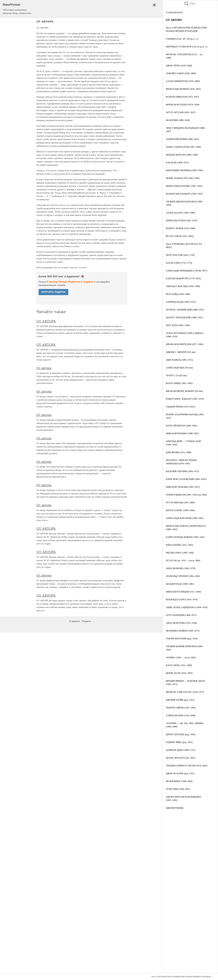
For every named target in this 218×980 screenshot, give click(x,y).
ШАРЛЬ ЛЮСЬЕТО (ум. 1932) (180, 758)
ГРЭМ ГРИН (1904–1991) (178, 789)
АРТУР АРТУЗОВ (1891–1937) (181, 112)
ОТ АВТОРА (46, 321)
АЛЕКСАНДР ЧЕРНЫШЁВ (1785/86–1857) (187, 271)
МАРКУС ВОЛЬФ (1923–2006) (181, 228)
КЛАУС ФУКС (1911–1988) (179, 665)
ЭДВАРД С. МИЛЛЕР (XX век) (181, 352)
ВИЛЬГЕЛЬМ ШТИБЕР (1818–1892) (183, 89)
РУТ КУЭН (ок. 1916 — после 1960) (183, 561)
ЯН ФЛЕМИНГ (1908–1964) (179, 781)
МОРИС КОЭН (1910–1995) (179, 673)
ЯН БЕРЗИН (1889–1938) (178, 120)
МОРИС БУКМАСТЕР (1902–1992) (183, 178)
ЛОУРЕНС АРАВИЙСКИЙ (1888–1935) (185, 310)
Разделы (86, 621)
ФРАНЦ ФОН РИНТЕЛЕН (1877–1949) (184, 344)
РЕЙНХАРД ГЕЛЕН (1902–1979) (182, 221)
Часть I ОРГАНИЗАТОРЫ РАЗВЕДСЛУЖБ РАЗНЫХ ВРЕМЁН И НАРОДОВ (181, 977)
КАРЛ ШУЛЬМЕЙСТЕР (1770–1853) (183, 278)
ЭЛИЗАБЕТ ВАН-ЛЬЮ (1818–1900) (183, 286)
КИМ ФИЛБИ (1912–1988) (179, 452)
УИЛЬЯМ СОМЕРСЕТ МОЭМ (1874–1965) (187, 766)
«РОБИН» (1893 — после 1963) (181, 657)
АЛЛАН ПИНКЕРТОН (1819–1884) (183, 81)
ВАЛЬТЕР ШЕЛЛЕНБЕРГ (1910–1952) (184, 194)
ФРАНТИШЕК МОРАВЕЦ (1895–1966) (184, 170)
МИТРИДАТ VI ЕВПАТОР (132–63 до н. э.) (187, 47)
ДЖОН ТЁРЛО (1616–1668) (179, 66)
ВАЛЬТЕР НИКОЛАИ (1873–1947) (182, 97)
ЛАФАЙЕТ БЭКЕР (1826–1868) (181, 73)
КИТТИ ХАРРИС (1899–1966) (180, 510)
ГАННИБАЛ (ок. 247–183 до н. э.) (182, 39)
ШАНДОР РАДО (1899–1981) (180, 584)
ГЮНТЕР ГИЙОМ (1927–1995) (181, 708)
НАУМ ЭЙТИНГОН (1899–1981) (182, 426)
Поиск (190, 4)
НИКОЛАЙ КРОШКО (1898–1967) (182, 433)
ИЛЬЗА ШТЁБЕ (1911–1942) (179, 545)
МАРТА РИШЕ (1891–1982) (179, 383)
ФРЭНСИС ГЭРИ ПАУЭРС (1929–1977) (185, 692)
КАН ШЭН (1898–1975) (177, 163)
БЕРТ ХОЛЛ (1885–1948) (178, 325)
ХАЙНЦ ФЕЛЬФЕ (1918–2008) (181, 715)
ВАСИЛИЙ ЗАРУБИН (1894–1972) (182, 471)
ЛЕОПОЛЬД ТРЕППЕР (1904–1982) (183, 576)
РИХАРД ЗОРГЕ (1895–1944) (180, 553)
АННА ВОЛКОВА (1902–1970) (181, 568)
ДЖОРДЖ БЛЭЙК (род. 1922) (180, 700)
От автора (44, 368)
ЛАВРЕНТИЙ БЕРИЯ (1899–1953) (182, 139)
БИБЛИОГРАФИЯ (175, 808)
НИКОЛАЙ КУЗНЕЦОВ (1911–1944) (183, 592)
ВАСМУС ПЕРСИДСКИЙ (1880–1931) (184, 317)
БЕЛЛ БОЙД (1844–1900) (178, 294)
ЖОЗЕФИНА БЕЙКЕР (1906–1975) (183, 631)
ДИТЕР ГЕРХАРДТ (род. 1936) (181, 734)
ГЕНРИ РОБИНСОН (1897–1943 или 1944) (186, 495)
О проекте (74, 621)
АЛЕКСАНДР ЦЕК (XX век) (179, 368)
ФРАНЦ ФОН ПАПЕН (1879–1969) (183, 105)
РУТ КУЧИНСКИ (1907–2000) (180, 503)
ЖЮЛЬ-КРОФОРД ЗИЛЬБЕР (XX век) (184, 391)
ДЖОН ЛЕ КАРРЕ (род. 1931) (180, 773)
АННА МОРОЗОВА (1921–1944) (181, 623)
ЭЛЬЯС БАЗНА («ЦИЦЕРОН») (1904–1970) (187, 607)
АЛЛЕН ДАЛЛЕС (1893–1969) (180, 213)
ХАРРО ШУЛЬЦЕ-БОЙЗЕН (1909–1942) (185, 537)
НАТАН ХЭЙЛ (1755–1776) (179, 263)
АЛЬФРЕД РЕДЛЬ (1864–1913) (181, 302)
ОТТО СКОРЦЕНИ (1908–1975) (181, 615)
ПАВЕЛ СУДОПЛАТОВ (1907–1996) (183, 147)
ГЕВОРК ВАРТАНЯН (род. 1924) (182, 639)
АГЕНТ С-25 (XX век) (176, 375)
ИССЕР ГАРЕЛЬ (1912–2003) (180, 236)
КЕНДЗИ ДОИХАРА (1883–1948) (182, 155)
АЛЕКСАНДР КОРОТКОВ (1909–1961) (185, 518)
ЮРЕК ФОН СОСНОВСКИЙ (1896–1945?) (186, 479)
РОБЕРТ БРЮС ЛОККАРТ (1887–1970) (185, 399)
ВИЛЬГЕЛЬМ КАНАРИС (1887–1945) (184, 186)
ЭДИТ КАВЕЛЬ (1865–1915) (179, 360)
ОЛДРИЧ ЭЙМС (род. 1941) (179, 742)
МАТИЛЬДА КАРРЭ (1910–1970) (182, 600)
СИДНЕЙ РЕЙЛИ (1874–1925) (180, 407)
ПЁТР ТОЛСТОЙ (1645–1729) (180, 255)
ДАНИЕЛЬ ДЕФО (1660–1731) (181, 750)
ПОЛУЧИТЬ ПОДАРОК (53, 292)
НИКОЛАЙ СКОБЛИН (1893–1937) (183, 487)
